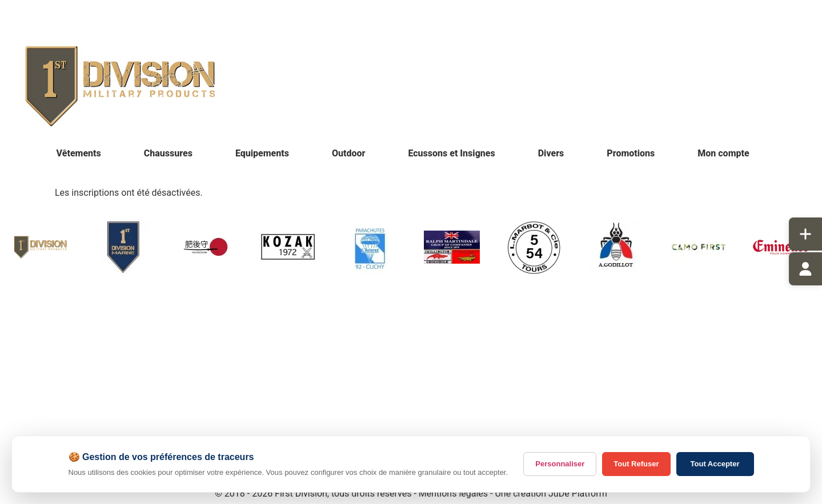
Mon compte (723, 153)
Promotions (631, 153)
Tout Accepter (715, 464)
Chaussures (168, 153)
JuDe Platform (578, 493)
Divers (551, 153)
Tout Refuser (636, 464)
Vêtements (79, 153)
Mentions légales (453, 493)
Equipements (262, 153)
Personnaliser (560, 464)
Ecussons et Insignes (451, 153)
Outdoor (349, 153)
